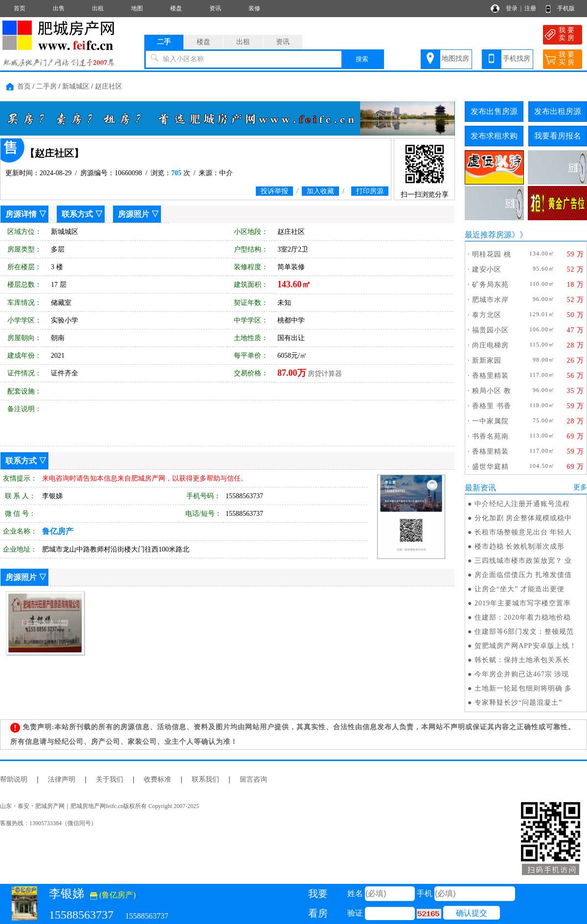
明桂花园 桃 (492, 254)
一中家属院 (490, 421)
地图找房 (455, 58)
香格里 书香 (492, 406)
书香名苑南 (490, 436)
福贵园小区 (490, 330)
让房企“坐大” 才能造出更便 (519, 589)
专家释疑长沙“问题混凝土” (518, 703)
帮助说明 (14, 779)
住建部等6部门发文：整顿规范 (524, 632)
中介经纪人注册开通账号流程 (522, 504)
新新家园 (487, 360)
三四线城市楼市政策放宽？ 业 (523, 561)
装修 (254, 8)
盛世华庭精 (490, 467)
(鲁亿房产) (113, 895)
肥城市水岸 (490, 300)
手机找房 (517, 58)
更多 (580, 487)
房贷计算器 (325, 374)
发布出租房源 (558, 111)
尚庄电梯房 (490, 345)
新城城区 (76, 86)
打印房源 (370, 191)
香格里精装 (490, 376)
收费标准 (158, 779)
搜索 (362, 59)
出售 (59, 8)
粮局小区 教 (492, 391)
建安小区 (487, 269)
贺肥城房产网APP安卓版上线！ (526, 646)
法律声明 (62, 779)
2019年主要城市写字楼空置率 (523, 603)
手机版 (566, 8)
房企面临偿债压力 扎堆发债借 (523, 575)
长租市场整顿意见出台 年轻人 (523, 532)
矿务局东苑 (490, 285)
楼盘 (176, 8)
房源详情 (21, 214)
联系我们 (205, 779)
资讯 (215, 8)
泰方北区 (487, 315)
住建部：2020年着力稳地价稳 (523, 617)
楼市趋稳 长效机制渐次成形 (520, 546)
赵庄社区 (109, 86)
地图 (137, 8)
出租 (98, 8)
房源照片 (134, 214)
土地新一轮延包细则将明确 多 (523, 688)
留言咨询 (253, 779)
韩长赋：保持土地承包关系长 (522, 660)
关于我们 (110, 779)
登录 (512, 8)
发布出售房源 (494, 111)
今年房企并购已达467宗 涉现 (522, 674)
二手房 (46, 86)
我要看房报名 (558, 136)
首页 (20, 8)
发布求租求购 (494, 136)
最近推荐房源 (488, 235)
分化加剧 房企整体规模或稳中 (523, 518)
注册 (530, 8)
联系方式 (77, 214)
